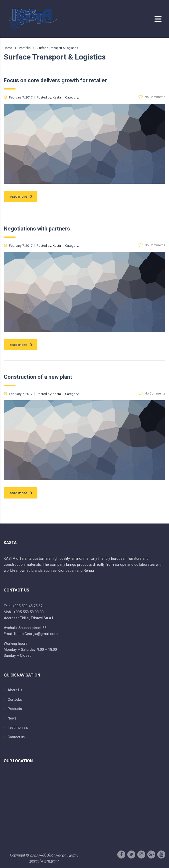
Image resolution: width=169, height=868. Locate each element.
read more (21, 196)
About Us (15, 690)
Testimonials (18, 727)
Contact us (16, 737)
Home (8, 48)
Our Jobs (15, 699)
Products (15, 709)
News (12, 718)
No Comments (152, 97)
